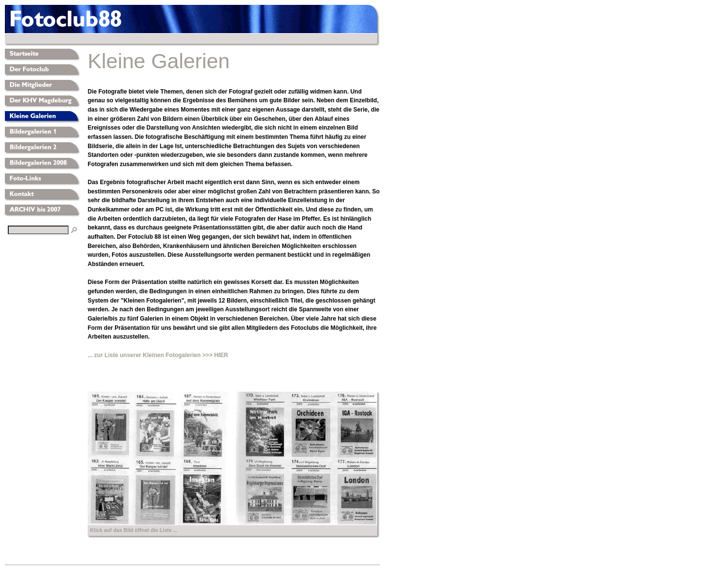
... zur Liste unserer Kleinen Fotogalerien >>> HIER (158, 355)
